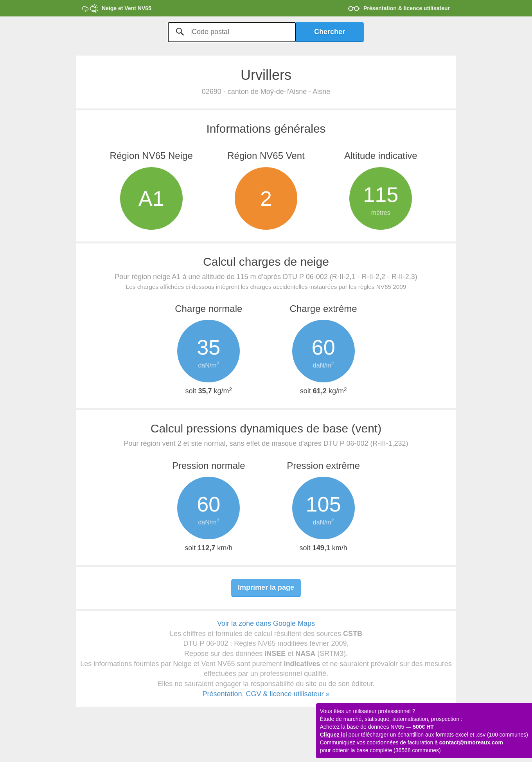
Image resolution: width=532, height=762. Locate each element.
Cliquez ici (333, 735)
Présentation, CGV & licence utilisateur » (266, 694)
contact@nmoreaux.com (471, 742)
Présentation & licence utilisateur (407, 8)
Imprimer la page (266, 587)
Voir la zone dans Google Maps (266, 623)
